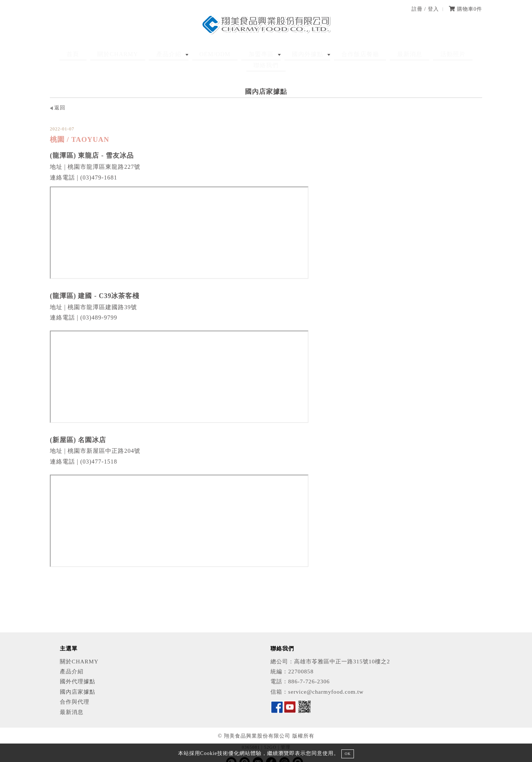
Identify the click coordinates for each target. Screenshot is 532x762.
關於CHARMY (120, 54)
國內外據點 (282, 54)
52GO (270, 737)
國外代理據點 (78, 671)
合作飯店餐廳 (328, 54)
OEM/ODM (204, 54)
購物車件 (465, 9)
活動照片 (407, 54)
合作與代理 (75, 691)
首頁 (83, 54)
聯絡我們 (443, 54)
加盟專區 (243, 54)
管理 (286, 737)
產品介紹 (164, 54)
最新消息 (371, 54)
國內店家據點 (78, 681)
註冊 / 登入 (425, 9)
